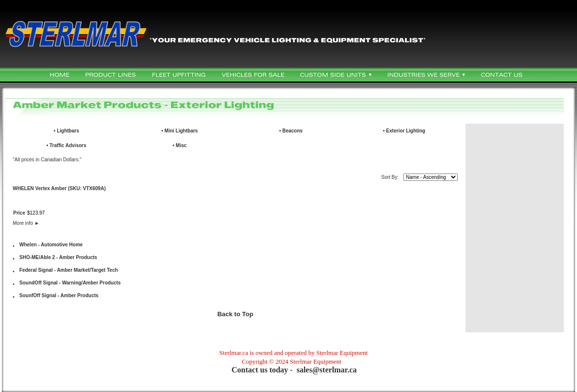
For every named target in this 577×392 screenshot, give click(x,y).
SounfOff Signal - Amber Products (59, 295)
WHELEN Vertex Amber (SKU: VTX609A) (59, 188)
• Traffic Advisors (67, 145)
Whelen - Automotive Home (51, 245)
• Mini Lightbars (180, 131)
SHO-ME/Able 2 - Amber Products (58, 257)
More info (26, 223)
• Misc (180, 145)
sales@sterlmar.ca (326, 370)
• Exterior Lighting (404, 131)
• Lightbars (67, 131)
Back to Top (235, 314)
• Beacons (291, 131)
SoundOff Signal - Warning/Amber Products (70, 283)
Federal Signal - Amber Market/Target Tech (69, 270)
